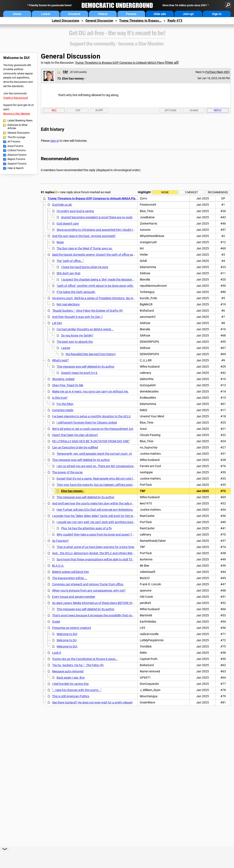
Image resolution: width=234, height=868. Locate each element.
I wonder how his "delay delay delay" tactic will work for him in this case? (100, 516)
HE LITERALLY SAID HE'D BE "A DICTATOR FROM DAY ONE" (91, 441)
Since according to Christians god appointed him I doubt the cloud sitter (104, 230)
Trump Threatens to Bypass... (140, 21)
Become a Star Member (17, 114)
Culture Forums (17, 150)
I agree (66, 348)
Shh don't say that (69, 273)
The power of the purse (67, 472)
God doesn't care (68, 223)
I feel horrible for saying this (70, 684)
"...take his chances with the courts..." (77, 690)
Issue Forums (15, 146)
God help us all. (62, 205)
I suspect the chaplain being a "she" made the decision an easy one (105, 279)
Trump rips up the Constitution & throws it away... (85, 659)
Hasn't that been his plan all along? (75, 435)
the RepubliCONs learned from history (91, 354)
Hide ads (160, 14)
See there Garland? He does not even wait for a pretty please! (92, 702)
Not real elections (68, 304)
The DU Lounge (16, 137)
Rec (54, 110)
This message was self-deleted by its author (85, 367)
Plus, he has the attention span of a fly (86, 528)
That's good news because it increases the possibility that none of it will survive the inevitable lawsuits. (120, 615)
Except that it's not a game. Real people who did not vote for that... (101, 479)
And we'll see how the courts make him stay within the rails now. (94, 503)
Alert (99, 110)
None (165, 192)
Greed (56, 622)
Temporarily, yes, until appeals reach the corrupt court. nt (94, 454)
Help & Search (16, 168)
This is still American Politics (71, 696)
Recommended (218, 192)
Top (78, 110)
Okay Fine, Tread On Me (68, 385)
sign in (55, 141)
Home (17, 14)
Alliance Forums (17, 155)
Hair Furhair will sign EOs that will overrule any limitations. (95, 510)
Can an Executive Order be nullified (75, 447)
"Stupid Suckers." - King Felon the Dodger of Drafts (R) (87, 311)
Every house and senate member (74, 597)
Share (194, 110)
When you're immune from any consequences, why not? (89, 590)
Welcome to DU (67, 640)
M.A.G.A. (58, 566)
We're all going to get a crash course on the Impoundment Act (93, 429)
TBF (65, 72)
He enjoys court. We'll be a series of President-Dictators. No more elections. (101, 298)
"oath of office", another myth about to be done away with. (95, 286)
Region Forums (16, 159)
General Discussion (99, 21)
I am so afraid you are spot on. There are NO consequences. (96, 466)
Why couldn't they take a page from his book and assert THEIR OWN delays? (107, 534)
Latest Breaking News (20, 121)
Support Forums (17, 164)
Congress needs (63, 410)
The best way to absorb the (75, 342)
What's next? (60, 360)
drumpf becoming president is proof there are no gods (97, 217)
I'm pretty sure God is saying (75, 211)
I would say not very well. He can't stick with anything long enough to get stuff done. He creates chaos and (127, 522)
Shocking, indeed (63, 379)
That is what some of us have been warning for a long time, (96, 547)
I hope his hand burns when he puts (85, 267)
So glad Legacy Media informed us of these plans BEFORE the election (98, 603)
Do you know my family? (77, 335)
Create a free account (16, 98)
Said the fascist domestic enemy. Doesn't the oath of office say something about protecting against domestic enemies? (131, 255)
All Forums (14, 142)
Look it (57, 653)
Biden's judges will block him (70, 572)
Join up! (188, 14)
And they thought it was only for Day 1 (77, 317)
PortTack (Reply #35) (217, 72)
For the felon (65, 404)
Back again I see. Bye (71, 678)
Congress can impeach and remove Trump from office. (88, 584)
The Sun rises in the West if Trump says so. (85, 248)
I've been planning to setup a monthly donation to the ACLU (91, 416)
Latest (46, 14)
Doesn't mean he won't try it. (80, 373)
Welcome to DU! (67, 634)
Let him (57, 323)
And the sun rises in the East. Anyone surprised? (84, 236)
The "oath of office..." (70, 261)
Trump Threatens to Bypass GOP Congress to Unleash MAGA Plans (120, 63)
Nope (60, 242)
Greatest (74, 14)
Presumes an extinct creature (72, 628)
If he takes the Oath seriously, (76, 292)
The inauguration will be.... (70, 578)
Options (170, 110)
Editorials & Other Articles (18, 127)
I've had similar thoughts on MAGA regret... (85, 329)
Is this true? (60, 398)
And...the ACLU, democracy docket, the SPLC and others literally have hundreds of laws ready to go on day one (125, 553)
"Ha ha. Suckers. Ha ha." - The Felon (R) (78, 665)
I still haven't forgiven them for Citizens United (87, 423)
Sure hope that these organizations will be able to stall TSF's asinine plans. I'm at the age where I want (124, 559)
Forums (131, 14)
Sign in (217, 14)
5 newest (192, 192)
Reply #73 (175, 21)
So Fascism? (60, 541)
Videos (103, 14)
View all (172, 63)
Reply (218, 110)
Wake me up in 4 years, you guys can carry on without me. (90, 391)
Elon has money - (73, 491)
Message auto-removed (68, 671)
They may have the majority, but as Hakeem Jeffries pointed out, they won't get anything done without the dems (130, 485)
